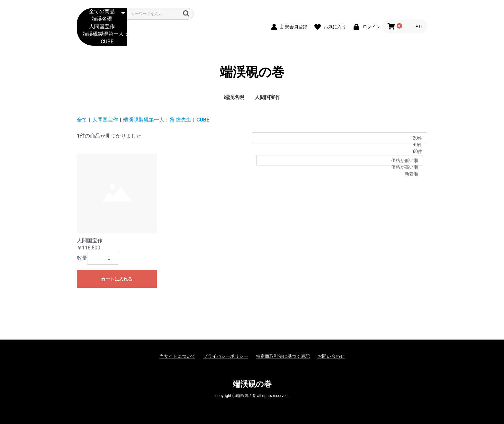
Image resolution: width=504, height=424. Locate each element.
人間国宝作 (102, 27)
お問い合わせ (331, 356)
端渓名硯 (102, 19)
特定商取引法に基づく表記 (283, 356)
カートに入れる (117, 279)
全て (82, 120)
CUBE (102, 42)
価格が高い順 (340, 167)
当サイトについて (177, 356)
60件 (340, 152)
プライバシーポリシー (226, 356)
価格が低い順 (340, 161)
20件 (340, 138)
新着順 (340, 174)
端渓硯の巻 (252, 72)
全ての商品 (102, 12)
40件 (340, 145)
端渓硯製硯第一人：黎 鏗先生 (102, 34)
